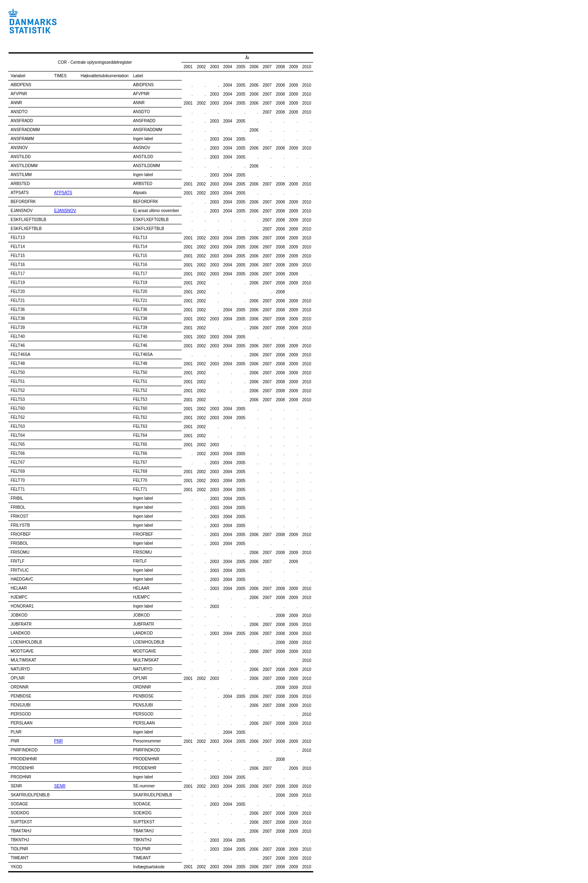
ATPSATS (63, 193)
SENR (60, 786)
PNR (59, 741)
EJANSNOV (65, 211)
